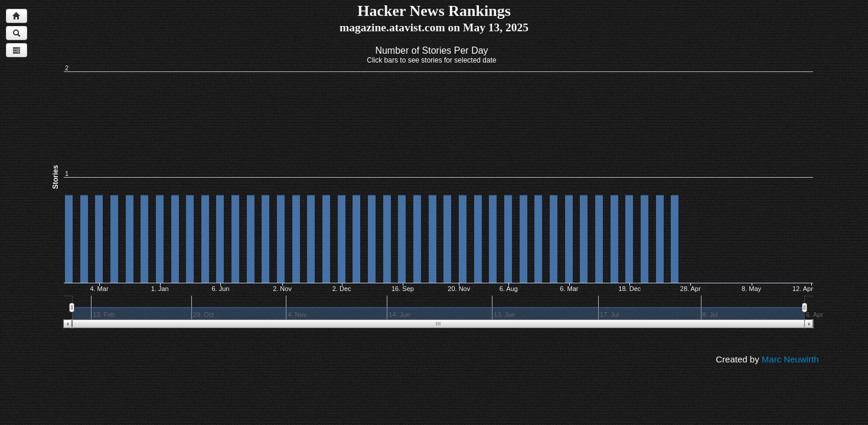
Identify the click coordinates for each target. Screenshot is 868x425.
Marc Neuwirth (790, 359)
